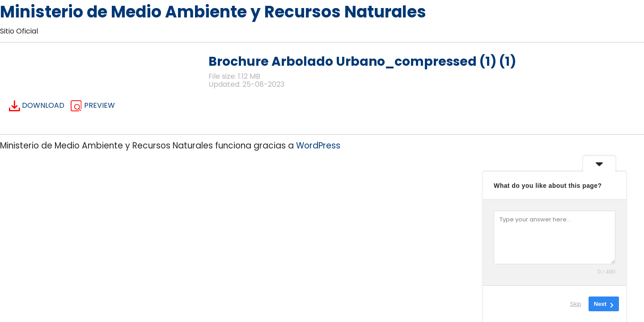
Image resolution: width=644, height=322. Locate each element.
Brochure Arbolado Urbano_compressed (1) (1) (362, 61)
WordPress (318, 146)
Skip (576, 304)
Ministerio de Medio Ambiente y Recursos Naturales (213, 12)
